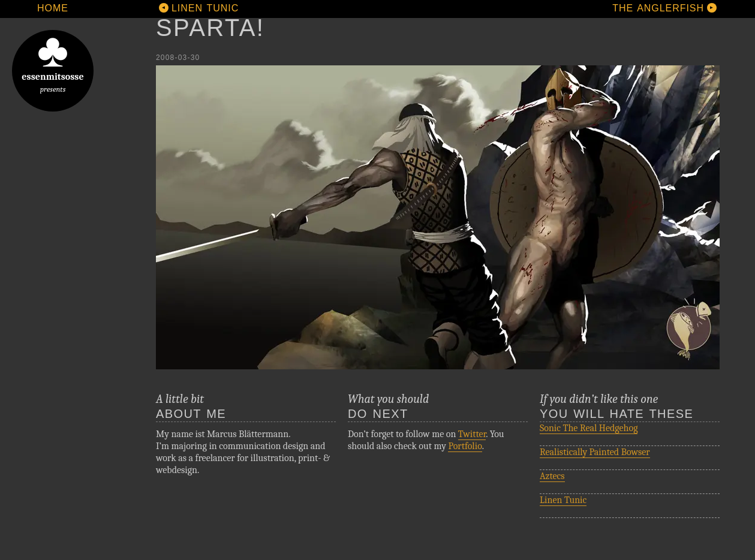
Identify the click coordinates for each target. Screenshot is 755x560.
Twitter (472, 434)
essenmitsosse (53, 62)
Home (53, 8)
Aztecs (552, 476)
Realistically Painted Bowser (595, 452)
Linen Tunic (563, 500)
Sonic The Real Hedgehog (589, 428)
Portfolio (465, 446)
